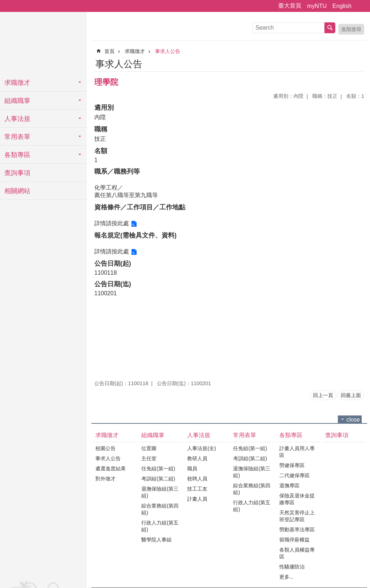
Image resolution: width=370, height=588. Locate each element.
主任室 (149, 458)
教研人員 (197, 458)
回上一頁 (323, 395)
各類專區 (17, 155)
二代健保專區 (294, 475)
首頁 (109, 51)
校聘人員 (197, 479)
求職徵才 (17, 83)
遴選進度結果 (111, 469)
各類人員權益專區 (297, 553)
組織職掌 (17, 101)
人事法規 (17, 119)
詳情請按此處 (112, 223)
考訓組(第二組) (158, 479)
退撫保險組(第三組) (160, 492)
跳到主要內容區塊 (4, 4)
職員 (192, 469)
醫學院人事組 (156, 540)
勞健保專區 (292, 465)
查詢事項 (17, 173)
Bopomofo (360, 63)
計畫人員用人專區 (297, 452)
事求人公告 (168, 51)
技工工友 (197, 489)
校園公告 (106, 448)
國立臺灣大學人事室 (43, 43)
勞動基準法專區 (297, 530)
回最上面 (351, 395)
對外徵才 (106, 479)
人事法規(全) (202, 448)
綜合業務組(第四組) (160, 509)
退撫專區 (289, 485)
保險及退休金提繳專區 (297, 499)
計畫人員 (197, 499)
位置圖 (149, 448)
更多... (287, 577)
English (342, 6)
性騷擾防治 (292, 567)
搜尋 (330, 28)
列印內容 (350, 63)
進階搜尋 (351, 29)
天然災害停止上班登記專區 (297, 516)
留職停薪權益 (294, 540)
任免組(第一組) (158, 469)
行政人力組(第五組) (160, 526)
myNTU (317, 6)
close (353, 420)
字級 (360, 6)
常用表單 (17, 137)
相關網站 (17, 191)
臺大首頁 (290, 6)
